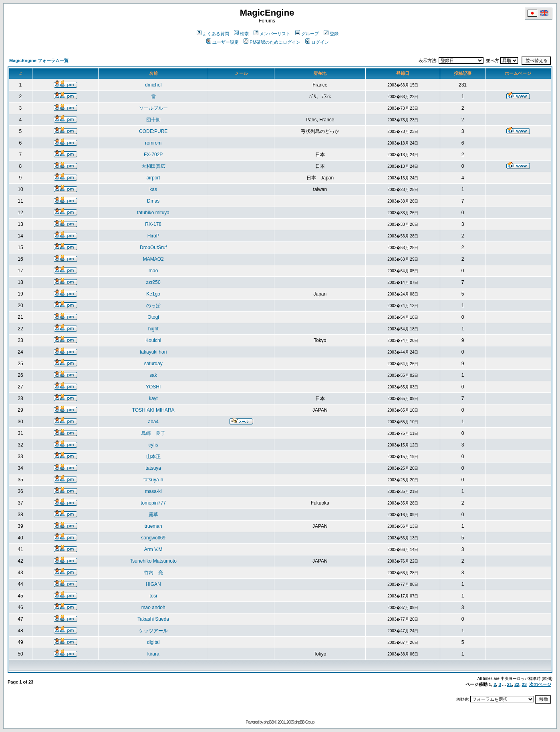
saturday (153, 364)
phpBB (269, 722)
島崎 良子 (153, 433)
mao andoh (153, 607)
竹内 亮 (153, 573)
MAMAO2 (153, 259)
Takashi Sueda (153, 619)
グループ (307, 34)
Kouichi (153, 340)
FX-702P (153, 155)
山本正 (153, 456)
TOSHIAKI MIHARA (153, 410)
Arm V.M (153, 549)
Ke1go (153, 294)
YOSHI (153, 387)
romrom (153, 143)
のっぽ (153, 306)
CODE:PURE (153, 131)
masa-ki (153, 491)
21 (510, 684)
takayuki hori (153, 352)
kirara (153, 654)
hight (153, 329)
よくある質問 (213, 34)
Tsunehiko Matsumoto (153, 561)
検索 (241, 34)
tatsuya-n (153, 480)
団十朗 (153, 120)
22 (517, 684)
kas (153, 189)
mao (153, 271)
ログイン (317, 42)
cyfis (153, 445)
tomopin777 (153, 503)
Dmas (153, 201)
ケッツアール (153, 631)
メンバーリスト (272, 34)
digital (153, 642)
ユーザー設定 (223, 42)
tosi (153, 596)
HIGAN (153, 584)
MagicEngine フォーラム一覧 (39, 60)
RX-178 (153, 224)
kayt (153, 398)
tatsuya (153, 468)
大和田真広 (153, 166)
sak (153, 375)
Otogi (153, 317)
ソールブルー (153, 108)
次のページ (540, 684)
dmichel (153, 85)
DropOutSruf (153, 247)
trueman (153, 526)
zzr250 (153, 282)
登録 (331, 34)
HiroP (153, 236)
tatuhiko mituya (153, 213)
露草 (153, 515)
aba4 (153, 422)
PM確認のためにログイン (272, 42)
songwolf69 (153, 538)
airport (153, 178)
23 (524, 684)
